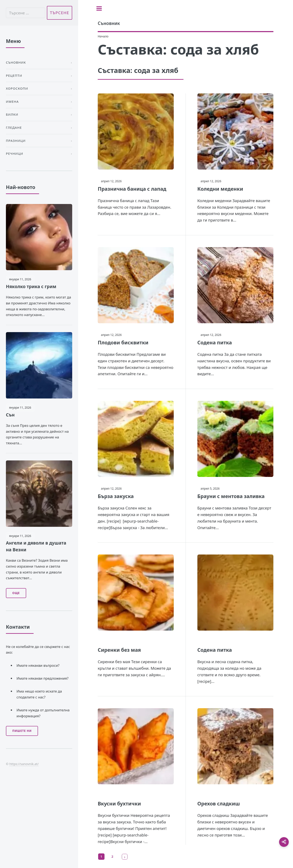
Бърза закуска (116, 496)
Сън (10, 415)
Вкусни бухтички (119, 804)
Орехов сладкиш (219, 804)
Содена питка (215, 342)
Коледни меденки (220, 189)
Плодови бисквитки (123, 342)
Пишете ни (22, 731)
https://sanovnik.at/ (24, 764)
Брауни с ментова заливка (231, 496)
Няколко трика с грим (31, 286)
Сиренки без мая (119, 650)
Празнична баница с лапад (132, 189)
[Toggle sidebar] (99, 8)
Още (16, 593)
